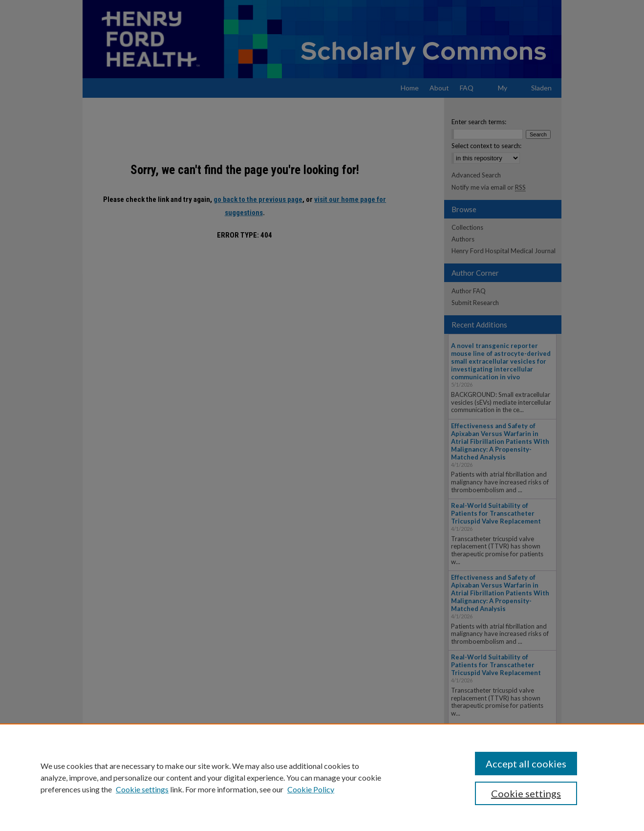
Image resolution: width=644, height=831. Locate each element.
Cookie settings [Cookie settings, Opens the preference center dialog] (526, 793)
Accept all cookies (526, 764)
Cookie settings (142, 789)
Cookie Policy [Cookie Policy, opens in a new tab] (311, 789)
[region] (322, 777)
